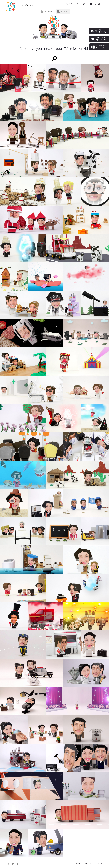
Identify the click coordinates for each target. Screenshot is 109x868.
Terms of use (78, 864)
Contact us (100, 864)
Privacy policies (90, 864)
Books (65, 11)
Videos (48, 11)
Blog (100, 4)
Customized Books (74, 4)
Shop (93, 4)
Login (86, 4)
